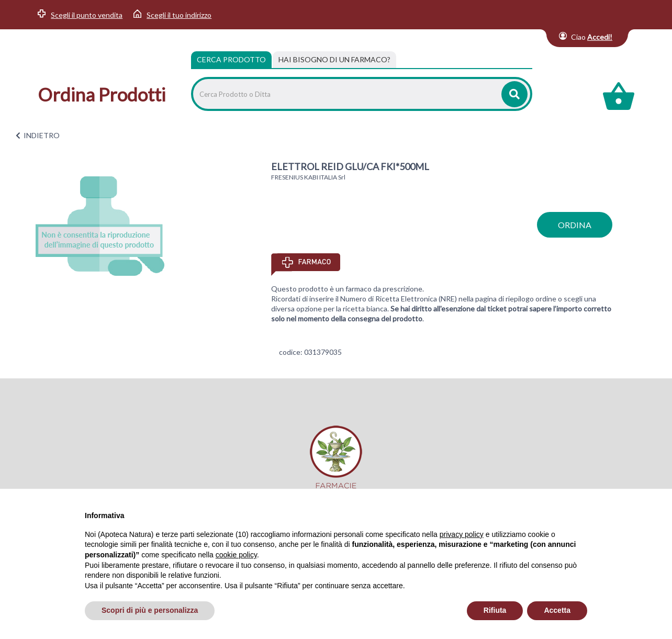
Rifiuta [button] (495, 610)
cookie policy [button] (236, 555)
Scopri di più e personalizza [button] (150, 610)
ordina (575, 225)
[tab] (334, 60)
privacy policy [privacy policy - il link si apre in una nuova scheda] (462, 534)
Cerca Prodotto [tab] (231, 59)
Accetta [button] (557, 610)
